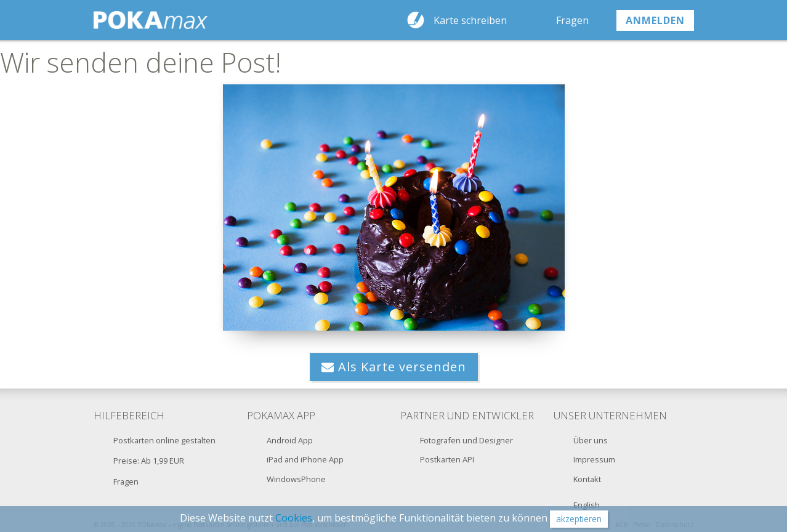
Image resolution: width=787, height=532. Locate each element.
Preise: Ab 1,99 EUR (149, 461)
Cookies (294, 518)
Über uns (591, 440)
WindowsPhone (296, 479)
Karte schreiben (470, 20)
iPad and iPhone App (305, 459)
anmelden (655, 20)
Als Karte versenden (394, 367)
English (587, 505)
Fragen (572, 20)
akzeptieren (579, 519)
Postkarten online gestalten (164, 440)
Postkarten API (447, 459)
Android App (290, 440)
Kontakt (587, 479)
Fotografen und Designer (466, 440)
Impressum (594, 459)
